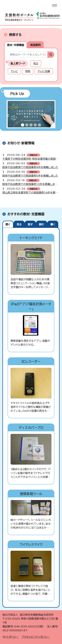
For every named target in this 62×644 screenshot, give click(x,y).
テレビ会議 (44, 71)
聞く (8, 224)
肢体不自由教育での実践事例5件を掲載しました (30, 176)
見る (36, 63)
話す (30, 224)
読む (42, 224)
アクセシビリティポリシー (36, 637)
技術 (28, 71)
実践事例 (35, 45)
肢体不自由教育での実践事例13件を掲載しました (31, 184)
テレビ (14, 71)
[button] (8, 115)
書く (53, 224)
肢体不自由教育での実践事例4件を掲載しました (30, 167)
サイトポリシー (11, 637)
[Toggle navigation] (55, 6)
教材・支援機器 (16, 45)
